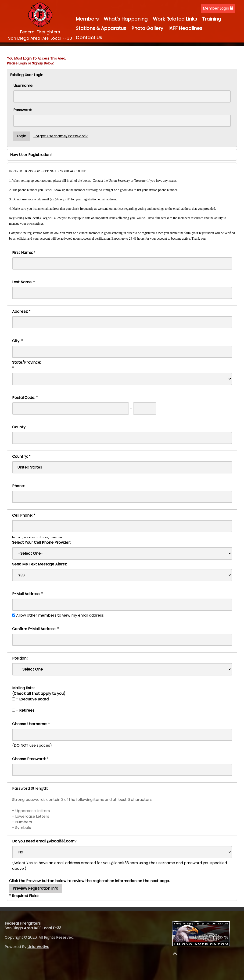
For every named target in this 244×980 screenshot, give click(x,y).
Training (212, 19)
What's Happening (126, 19)
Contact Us (89, 38)
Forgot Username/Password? (61, 136)
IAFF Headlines (185, 28)
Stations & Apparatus (101, 28)
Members (87, 19)
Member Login (218, 8)
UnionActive (38, 947)
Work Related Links (175, 19)
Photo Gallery (147, 28)
